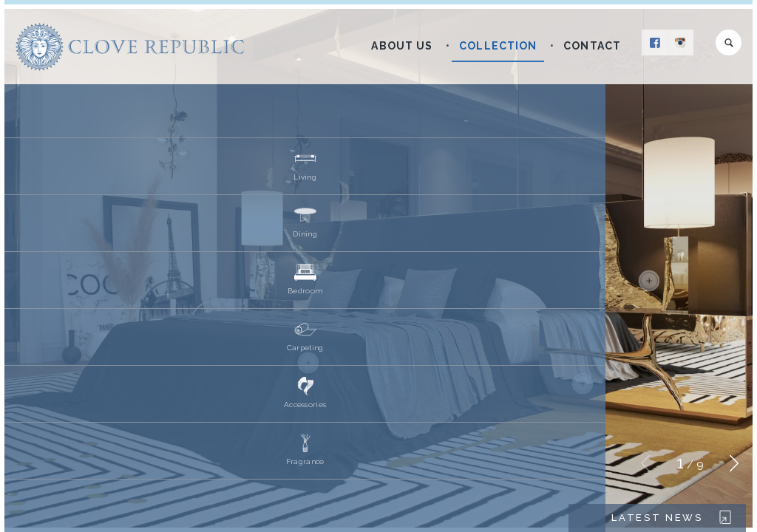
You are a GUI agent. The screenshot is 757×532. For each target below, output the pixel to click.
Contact (592, 46)
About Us (402, 46)
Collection (498, 46)
